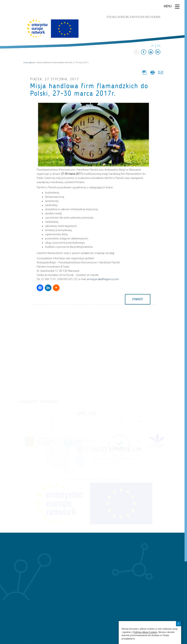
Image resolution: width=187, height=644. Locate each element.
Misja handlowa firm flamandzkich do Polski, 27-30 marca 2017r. (89, 90)
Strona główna (29, 63)
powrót (138, 299)
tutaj (112, 253)
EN (159, 46)
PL (153, 46)
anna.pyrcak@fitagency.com (103, 279)
